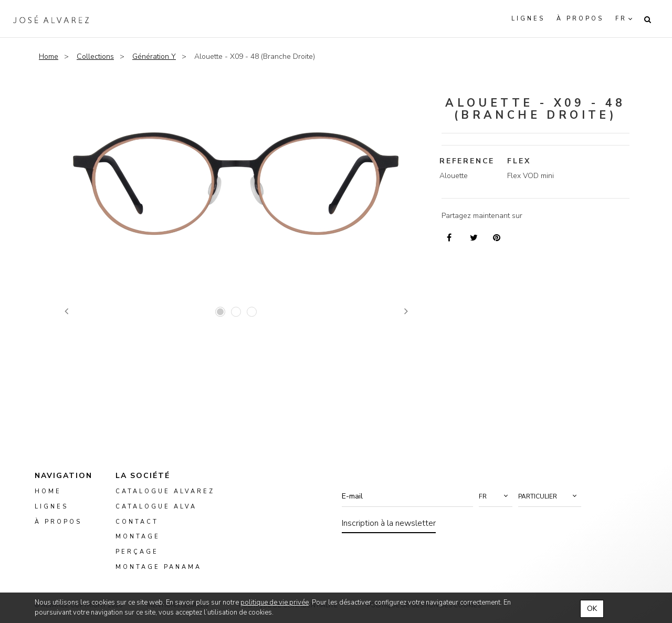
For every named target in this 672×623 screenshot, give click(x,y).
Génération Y (154, 56)
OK (592, 609)
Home (49, 56)
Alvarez (51, 19)
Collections (95, 56)
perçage (137, 552)
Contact (137, 521)
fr (621, 19)
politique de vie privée (275, 603)
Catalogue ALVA (156, 507)
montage (138, 537)
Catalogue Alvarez (165, 491)
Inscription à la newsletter (389, 523)
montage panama (159, 567)
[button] (496, 496)
